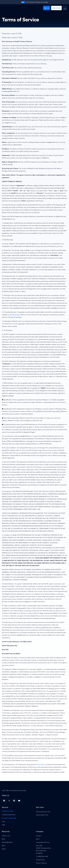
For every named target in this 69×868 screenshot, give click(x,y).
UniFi (3, 821)
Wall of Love (6, 836)
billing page (16, 315)
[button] (65, 8)
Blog (3, 839)
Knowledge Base (7, 842)
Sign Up (47, 8)
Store (38, 839)
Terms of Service (41, 863)
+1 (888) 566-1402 (42, 856)
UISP (3, 825)
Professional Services (9, 815)
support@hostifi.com (43, 842)
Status (4, 849)
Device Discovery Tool (43, 812)
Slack (4, 846)
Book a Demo (56, 8)
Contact (39, 836)
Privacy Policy (40, 764)
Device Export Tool (42, 815)
